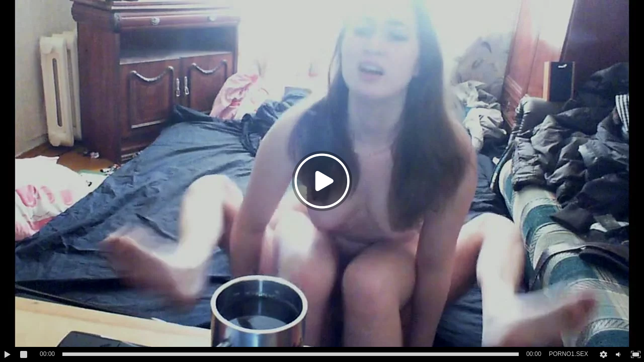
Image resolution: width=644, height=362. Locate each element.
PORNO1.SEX (569, 354)
